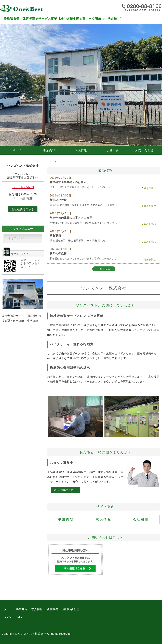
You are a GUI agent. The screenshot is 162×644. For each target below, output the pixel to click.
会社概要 (113, 150)
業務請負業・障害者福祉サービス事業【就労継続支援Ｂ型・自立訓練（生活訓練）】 (25, 9)
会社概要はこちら (23, 209)
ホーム (18, 150)
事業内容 (49, 150)
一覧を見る (104, 269)
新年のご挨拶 (58, 200)
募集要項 (55, 236)
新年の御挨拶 (58, 253)
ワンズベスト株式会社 (32, 634)
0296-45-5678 (23, 187)
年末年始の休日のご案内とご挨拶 (71, 218)
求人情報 (81, 150)
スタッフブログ (15, 238)
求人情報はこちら (65, 490)
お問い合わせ (144, 150)
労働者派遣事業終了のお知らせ (69, 182)
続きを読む (150, 188)
